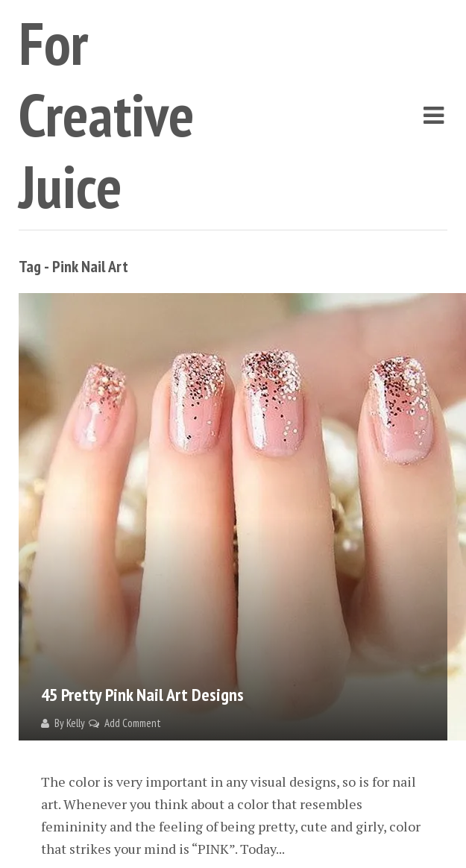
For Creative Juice (107, 114)
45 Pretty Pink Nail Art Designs (142, 695)
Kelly (76, 723)
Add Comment (133, 723)
